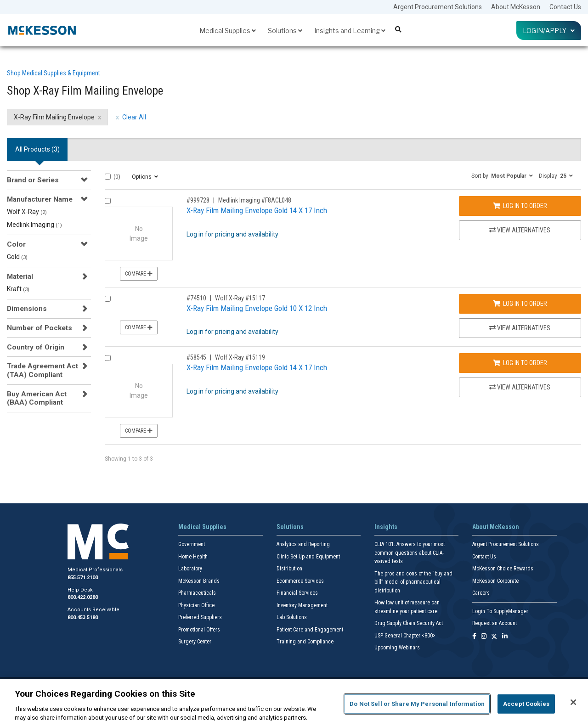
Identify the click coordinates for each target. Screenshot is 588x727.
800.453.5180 (83, 617)
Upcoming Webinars (397, 648)
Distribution (289, 569)
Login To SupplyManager (500, 611)
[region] (294, 703)
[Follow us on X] (494, 637)
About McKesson (516, 7)
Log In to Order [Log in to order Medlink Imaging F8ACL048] (520, 206)
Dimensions (27, 309)
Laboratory (190, 569)
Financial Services (297, 593)
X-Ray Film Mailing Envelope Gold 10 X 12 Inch (257, 308)
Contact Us (565, 7)
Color (16, 244)
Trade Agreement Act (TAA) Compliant (42, 370)
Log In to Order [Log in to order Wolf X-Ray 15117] (520, 304)
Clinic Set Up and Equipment (308, 557)
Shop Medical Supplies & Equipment (54, 73)
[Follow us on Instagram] (484, 637)
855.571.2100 (83, 578)
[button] (502, 175)
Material (20, 276)
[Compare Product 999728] (108, 201)
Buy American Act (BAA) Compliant (37, 398)
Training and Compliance (305, 642)
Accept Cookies (526, 704)
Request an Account (495, 623)
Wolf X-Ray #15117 (240, 298)
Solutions (285, 31)
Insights (386, 527)
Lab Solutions (292, 617)
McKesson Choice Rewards (503, 569)
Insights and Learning (350, 31)
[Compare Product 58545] (108, 358)
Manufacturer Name (40, 199)
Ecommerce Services (300, 581)
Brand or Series (33, 180)
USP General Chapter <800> (405, 636)
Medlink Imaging (34, 225)
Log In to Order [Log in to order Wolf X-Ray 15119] (520, 363)
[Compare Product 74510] (108, 299)
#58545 (196, 357)
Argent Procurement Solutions (438, 7)
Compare (139, 274)
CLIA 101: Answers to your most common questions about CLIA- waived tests (410, 553)
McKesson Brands (199, 581)
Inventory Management (302, 605)
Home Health (193, 557)
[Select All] (108, 177)
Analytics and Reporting (303, 544)
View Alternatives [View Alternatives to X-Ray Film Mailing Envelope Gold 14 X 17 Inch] (520, 230)
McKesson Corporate (495, 581)
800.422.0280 (83, 597)
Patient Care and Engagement (310, 630)
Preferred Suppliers (200, 617)
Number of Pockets (40, 328)
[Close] (573, 702)
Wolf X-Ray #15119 (240, 357)
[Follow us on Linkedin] (505, 637)
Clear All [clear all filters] (134, 117)
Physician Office (196, 605)
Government (192, 544)
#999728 (198, 200)
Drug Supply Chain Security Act (409, 623)
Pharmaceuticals (197, 593)
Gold (17, 257)
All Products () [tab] (37, 149)
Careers (481, 593)
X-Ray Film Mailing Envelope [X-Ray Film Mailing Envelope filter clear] (54, 117)
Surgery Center (195, 642)
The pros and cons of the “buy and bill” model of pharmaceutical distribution (413, 582)
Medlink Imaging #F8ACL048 (255, 200)
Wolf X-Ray (27, 212)
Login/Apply (549, 31)
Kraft (18, 289)
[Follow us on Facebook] (474, 637)
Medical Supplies (228, 31)
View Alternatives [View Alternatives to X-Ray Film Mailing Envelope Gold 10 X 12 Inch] (520, 328)
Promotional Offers (199, 630)
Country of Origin (36, 347)
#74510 (196, 298)
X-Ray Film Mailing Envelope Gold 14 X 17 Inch (257, 210)
